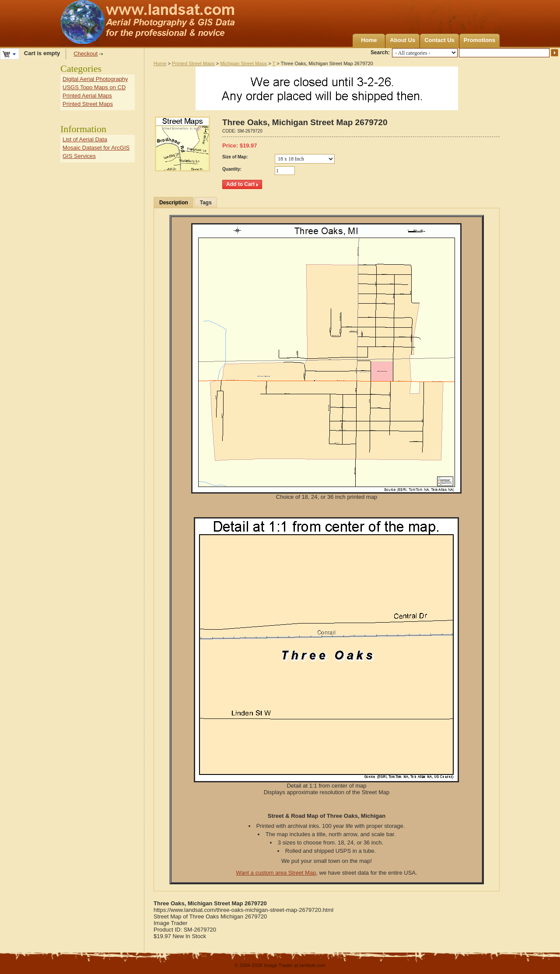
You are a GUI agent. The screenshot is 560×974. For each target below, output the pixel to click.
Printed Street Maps (193, 63)
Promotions (479, 40)
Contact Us (439, 40)
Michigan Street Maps (243, 63)
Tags (206, 203)
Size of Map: (235, 157)
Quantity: (232, 169)
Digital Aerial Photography (95, 79)
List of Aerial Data (85, 139)
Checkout (86, 54)
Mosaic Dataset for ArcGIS (96, 148)
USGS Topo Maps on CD (94, 87)
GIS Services (79, 156)
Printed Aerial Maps (87, 96)
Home (369, 40)
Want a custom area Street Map (276, 873)
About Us (402, 40)
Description (174, 203)
